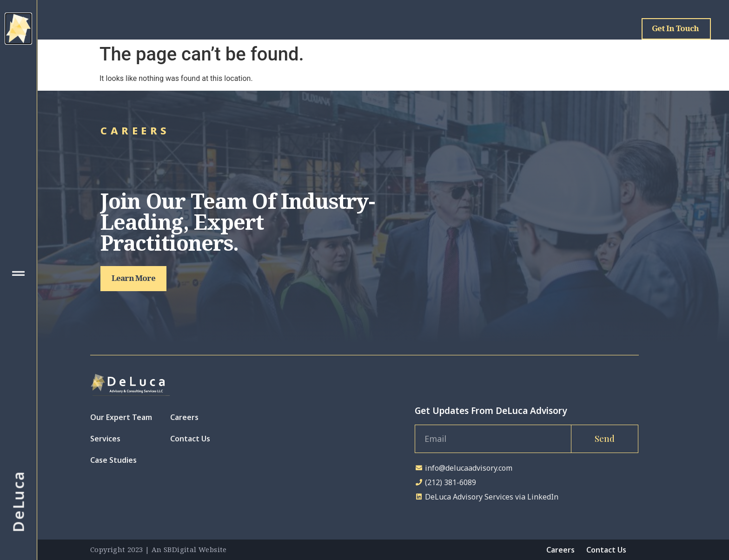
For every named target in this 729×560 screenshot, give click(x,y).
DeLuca (18, 502)
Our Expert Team (121, 417)
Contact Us (190, 439)
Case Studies (113, 460)
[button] (133, 279)
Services (105, 439)
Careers (184, 417)
